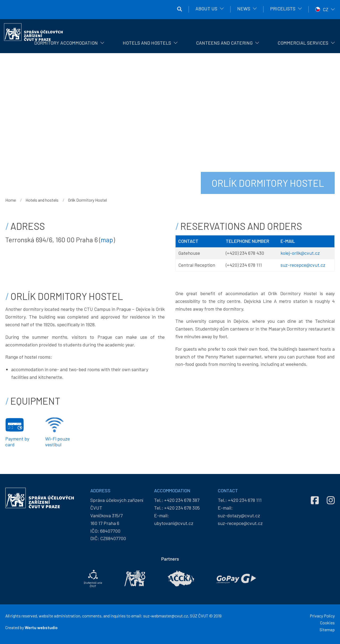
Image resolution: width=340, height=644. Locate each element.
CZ (326, 9)
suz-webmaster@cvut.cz (166, 616)
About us (206, 9)
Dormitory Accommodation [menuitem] (66, 43)
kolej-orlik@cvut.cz (300, 253)
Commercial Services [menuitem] (303, 43)
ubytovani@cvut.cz (174, 523)
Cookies (327, 623)
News (244, 9)
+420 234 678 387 (182, 500)
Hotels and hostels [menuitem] (147, 43)
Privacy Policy (322, 616)
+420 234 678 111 (245, 500)
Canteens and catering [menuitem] (224, 43)
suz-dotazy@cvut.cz (239, 515)
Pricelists (283, 9)
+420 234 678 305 (182, 508)
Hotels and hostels (42, 200)
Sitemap (327, 630)
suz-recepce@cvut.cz (303, 265)
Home (11, 200)
